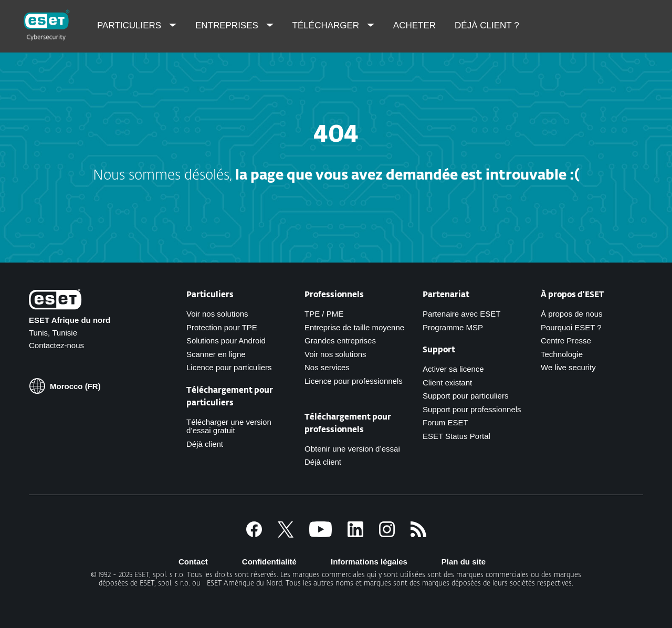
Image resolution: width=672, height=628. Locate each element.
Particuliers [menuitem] (130, 25)
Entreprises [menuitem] (228, 25)
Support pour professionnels (472, 409)
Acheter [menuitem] (414, 25)
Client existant (447, 383)
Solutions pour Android (226, 341)
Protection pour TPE (222, 327)
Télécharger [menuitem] (327, 25)
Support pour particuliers (465, 396)
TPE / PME (324, 314)
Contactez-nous (56, 345)
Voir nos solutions (217, 314)
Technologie (562, 354)
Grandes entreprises (340, 341)
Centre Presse (566, 341)
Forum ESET (445, 422)
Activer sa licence (453, 369)
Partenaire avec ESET (461, 314)
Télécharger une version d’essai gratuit (229, 426)
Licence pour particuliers (229, 367)
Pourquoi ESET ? (571, 327)
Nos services (327, 367)
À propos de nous (572, 314)
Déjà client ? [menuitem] (487, 25)
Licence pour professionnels (354, 381)
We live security (568, 367)
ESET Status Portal (456, 436)
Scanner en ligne (216, 354)
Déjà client (205, 444)
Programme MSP (453, 327)
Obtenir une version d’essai (352, 449)
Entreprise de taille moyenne (354, 327)
